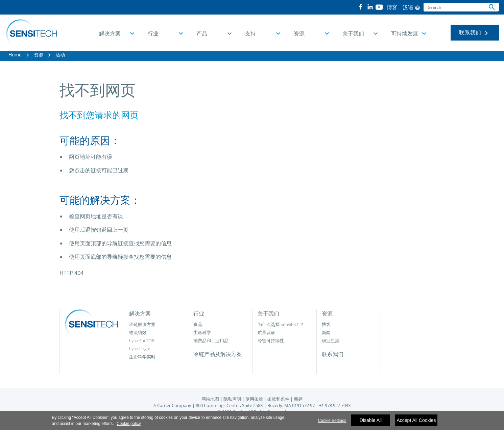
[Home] (32, 33)
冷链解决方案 (142, 324)
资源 (39, 55)
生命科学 (202, 332)
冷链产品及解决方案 (218, 354)
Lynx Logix (139, 349)
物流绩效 (138, 332)
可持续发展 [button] (405, 33)
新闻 (326, 332)
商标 (298, 399)
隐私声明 (232, 399)
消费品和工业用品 (211, 340)
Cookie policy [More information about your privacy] (129, 426)
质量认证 (266, 332)
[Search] (454, 7)
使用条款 (254, 399)
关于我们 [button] (353, 33)
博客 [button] (392, 7)
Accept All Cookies (416, 423)
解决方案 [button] (110, 33)
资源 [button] (299, 33)
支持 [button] (250, 33)
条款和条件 (278, 399)
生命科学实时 (142, 357)
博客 (326, 324)
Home (15, 55)
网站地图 (210, 399)
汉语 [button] (411, 7)
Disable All (371, 423)
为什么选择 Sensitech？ (281, 324)
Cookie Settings (332, 423)
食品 (198, 324)
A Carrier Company (172, 405)
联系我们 (475, 33)
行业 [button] (153, 33)
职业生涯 (331, 340)
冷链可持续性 (271, 340)
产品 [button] (202, 33)
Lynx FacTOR (142, 340)
